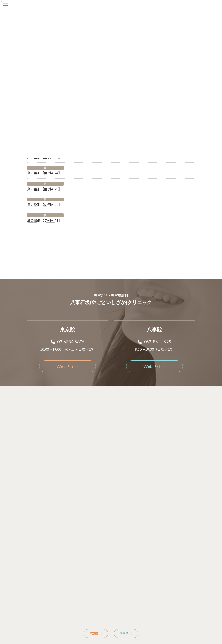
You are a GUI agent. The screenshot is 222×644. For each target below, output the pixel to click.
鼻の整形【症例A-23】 (44, 189)
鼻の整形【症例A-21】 (44, 221)
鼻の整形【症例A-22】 (44, 205)
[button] (68, 319)
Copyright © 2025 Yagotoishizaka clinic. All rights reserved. (111, 473)
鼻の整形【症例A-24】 (44, 173)
